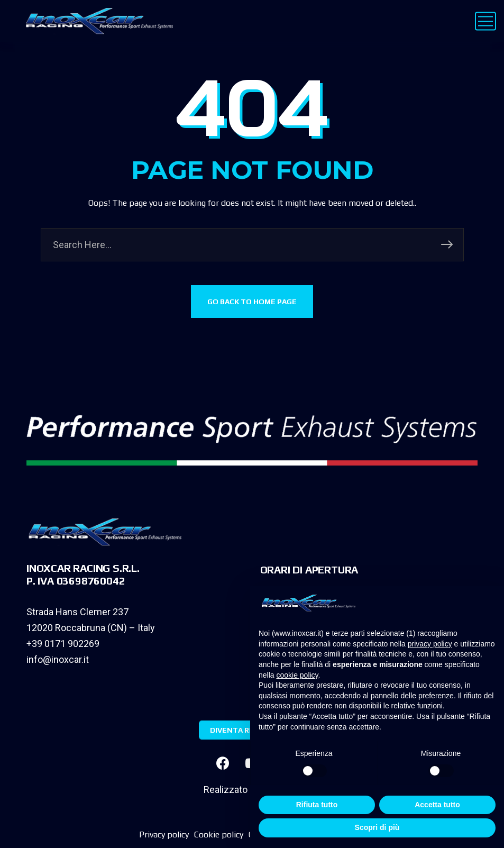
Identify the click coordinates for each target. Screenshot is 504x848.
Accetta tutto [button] (437, 805)
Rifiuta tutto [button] (317, 805)
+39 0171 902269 (63, 644)
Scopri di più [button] (377, 827)
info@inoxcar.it (58, 659)
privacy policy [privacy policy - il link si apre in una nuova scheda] (430, 644)
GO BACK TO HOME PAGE (252, 302)
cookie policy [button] (297, 675)
